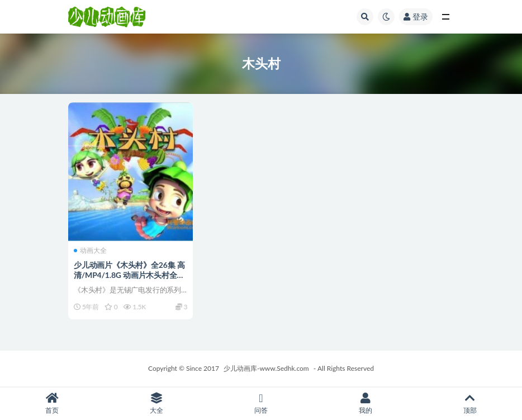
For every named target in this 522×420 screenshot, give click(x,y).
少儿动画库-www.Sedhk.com (266, 368)
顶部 (470, 404)
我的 (365, 404)
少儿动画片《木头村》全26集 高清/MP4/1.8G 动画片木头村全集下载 (129, 275)
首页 (52, 404)
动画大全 (90, 251)
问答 (261, 404)
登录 (416, 16)
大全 (157, 404)
